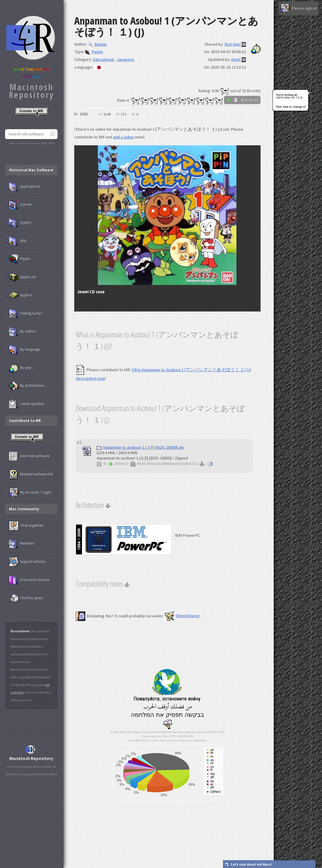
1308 (107, 114)
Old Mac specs (26, 598)
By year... (21, 368)
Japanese (125, 59)
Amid (236, 59)
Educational (103, 59)
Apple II (20, 295)
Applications (24, 187)
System (20, 223)
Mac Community (24, 509)
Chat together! (26, 526)
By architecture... (28, 386)
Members (22, 544)
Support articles (27, 562)
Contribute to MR (25, 421)
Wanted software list (31, 474)
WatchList (242, 100)
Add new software (29, 456)
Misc (18, 241)
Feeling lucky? (26, 314)
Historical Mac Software (31, 170)
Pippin (94, 52)
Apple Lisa (23, 277)
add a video (123, 137)
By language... (26, 350)
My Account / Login (30, 493)
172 (123, 114)
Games (20, 205)
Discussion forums (29, 580)
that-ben (232, 44)
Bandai (97, 44)
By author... (24, 332)
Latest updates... (28, 404)
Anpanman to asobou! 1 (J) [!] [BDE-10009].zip (140, 447)
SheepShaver (182, 616)
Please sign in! (299, 8)
